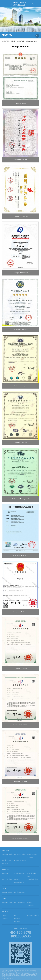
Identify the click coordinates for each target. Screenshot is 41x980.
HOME (13, 41)
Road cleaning (7, 881)
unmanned (6, 875)
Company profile (8, 856)
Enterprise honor (31, 41)
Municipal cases (20, 894)
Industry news (7, 904)
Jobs (16, 917)
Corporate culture (20, 856)
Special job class (32, 881)
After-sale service (33, 917)
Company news (20, 904)
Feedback (5, 920)
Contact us (6, 917)
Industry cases (7, 894)
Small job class (19, 875)
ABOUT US (20, 41)
